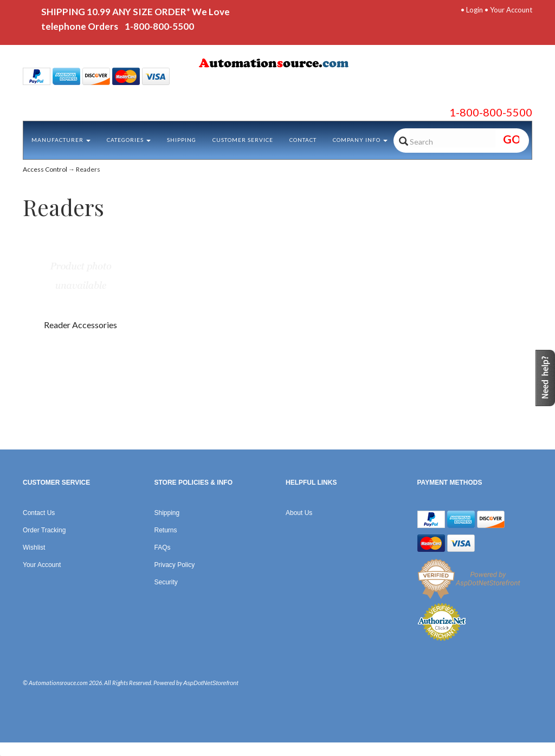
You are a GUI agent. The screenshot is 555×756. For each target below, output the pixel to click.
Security (166, 582)
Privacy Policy (175, 565)
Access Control (45, 169)
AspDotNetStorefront (211, 683)
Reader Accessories (80, 325)
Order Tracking (44, 530)
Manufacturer (61, 140)
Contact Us (39, 513)
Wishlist (34, 548)
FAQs (163, 548)
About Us (299, 513)
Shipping (182, 140)
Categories (129, 140)
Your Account (511, 10)
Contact (303, 140)
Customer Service (243, 140)
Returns (166, 530)
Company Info (360, 140)
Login (475, 10)
